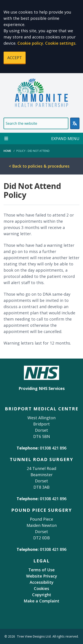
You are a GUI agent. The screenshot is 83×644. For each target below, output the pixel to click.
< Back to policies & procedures (39, 166)
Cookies (41, 588)
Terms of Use (41, 570)
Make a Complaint (41, 601)
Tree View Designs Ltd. (34, 636)
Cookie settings (60, 43)
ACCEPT (15, 58)
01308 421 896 (53, 448)
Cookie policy (30, 43)
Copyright (42, 595)
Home (7, 151)
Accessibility (42, 582)
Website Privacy (42, 576)
